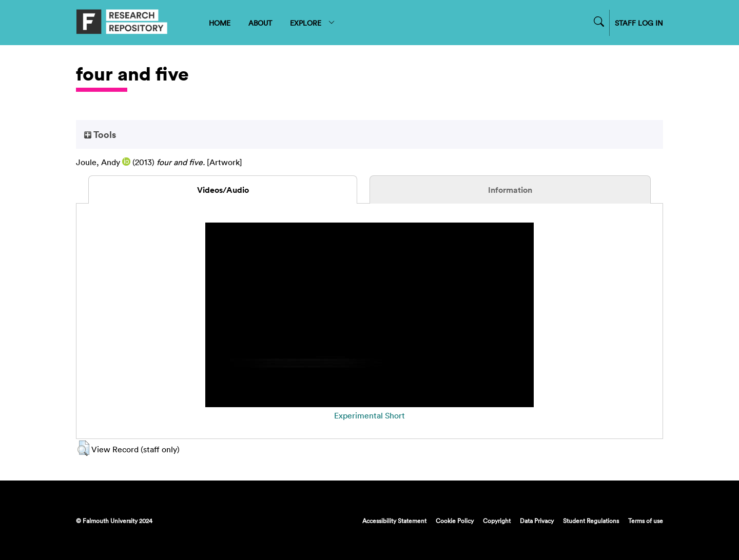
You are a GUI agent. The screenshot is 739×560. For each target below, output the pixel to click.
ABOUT (260, 23)
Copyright (497, 521)
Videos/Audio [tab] (223, 190)
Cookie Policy (455, 521)
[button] (83, 448)
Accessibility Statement (394, 521)
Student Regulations (591, 521)
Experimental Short (369, 415)
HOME (220, 23)
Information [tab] (510, 190)
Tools (100, 134)
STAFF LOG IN (639, 23)
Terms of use (646, 521)
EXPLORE (313, 23)
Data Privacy (537, 521)
